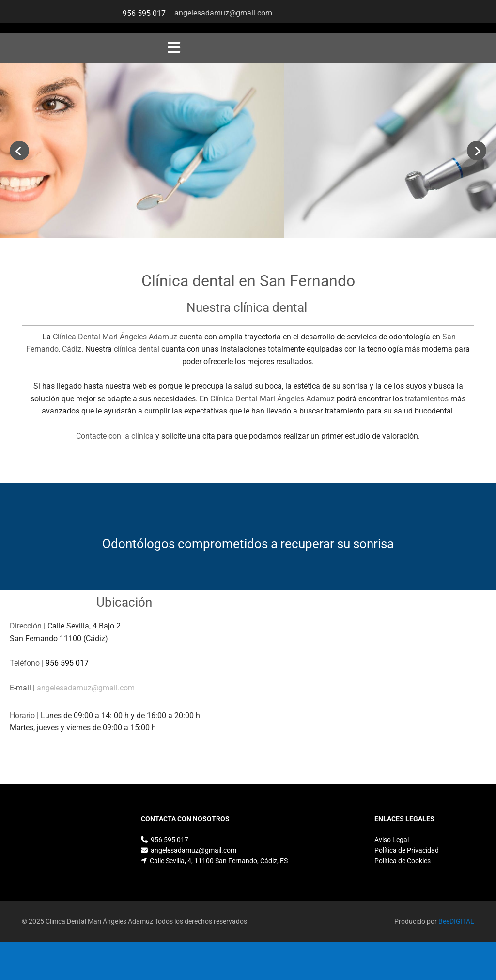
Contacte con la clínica (115, 436)
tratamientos (427, 399)
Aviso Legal (392, 840)
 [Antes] (19, 151)
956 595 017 (144, 13)
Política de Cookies (403, 861)
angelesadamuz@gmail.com (224, 13)
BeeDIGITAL (456, 921)
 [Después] (477, 151)
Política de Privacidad (407, 850)
